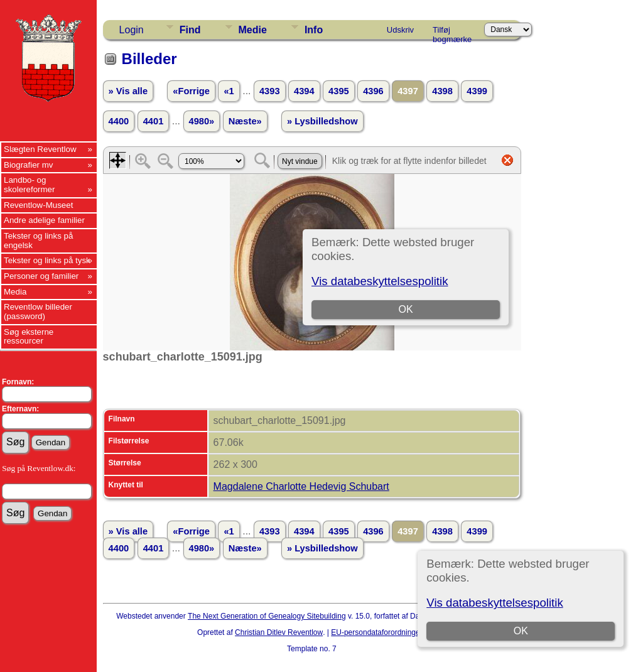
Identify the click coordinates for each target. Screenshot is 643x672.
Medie (253, 30)
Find (190, 30)
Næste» (245, 121)
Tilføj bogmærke (452, 32)
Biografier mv (29, 165)
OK (521, 631)
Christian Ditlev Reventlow (279, 632)
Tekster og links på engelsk (38, 241)
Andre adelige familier (44, 220)
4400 (119, 121)
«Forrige (191, 91)
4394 (304, 91)
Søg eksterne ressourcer (29, 337)
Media (15, 292)
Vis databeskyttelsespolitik (494, 603)
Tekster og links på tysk (47, 260)
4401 (154, 121)
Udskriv (400, 30)
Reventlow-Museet (38, 205)
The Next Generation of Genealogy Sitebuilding (267, 616)
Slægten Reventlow (40, 149)
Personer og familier (41, 276)
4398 (442, 91)
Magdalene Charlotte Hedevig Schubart (301, 486)
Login (132, 30)
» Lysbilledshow (322, 121)
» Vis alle (128, 91)
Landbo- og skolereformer (29, 185)
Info (314, 30)
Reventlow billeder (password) (38, 312)
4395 (339, 91)
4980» (202, 121)
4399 (477, 91)
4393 (270, 91)
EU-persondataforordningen (377, 632)
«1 (229, 91)
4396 (373, 91)
